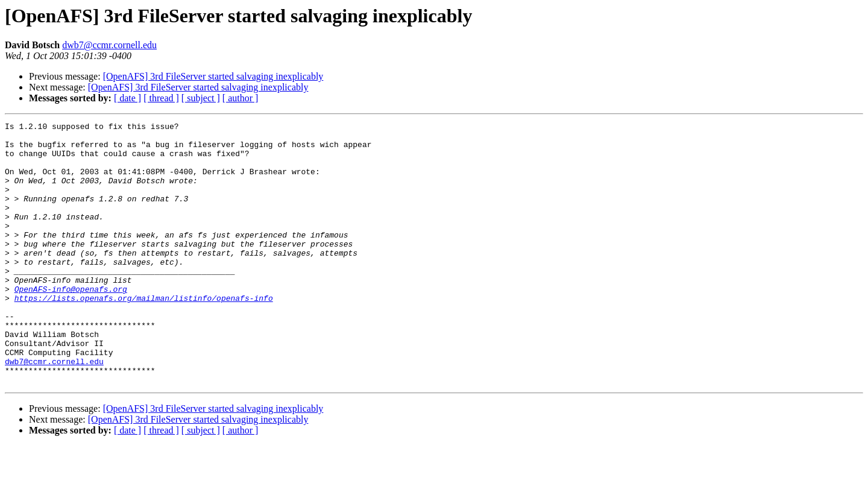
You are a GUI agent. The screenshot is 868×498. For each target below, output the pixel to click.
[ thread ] (161, 98)
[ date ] (127, 98)
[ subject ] (201, 98)
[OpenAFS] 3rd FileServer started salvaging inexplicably (213, 76)
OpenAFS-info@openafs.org (71, 323)
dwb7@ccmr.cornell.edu (109, 45)
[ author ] (241, 98)
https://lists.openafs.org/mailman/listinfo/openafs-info (144, 334)
